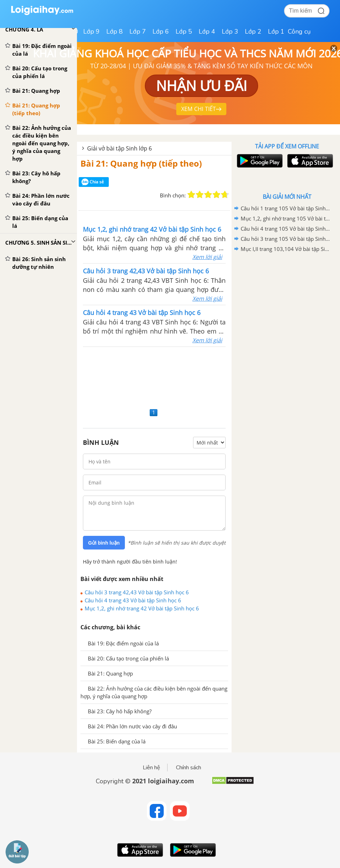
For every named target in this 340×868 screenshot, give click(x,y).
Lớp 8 (115, 31)
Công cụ (299, 31)
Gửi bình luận (104, 543)
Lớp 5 (184, 31)
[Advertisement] (154, 376)
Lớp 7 (138, 31)
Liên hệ (151, 768)
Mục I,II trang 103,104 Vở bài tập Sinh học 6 (286, 249)
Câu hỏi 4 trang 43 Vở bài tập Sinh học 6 (133, 600)
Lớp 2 (253, 31)
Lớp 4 (207, 31)
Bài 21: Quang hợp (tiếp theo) (141, 163)
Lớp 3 (230, 31)
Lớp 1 (276, 31)
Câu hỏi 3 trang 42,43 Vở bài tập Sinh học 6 (137, 592)
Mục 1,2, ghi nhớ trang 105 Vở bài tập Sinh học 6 (286, 218)
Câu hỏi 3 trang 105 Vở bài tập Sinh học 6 (286, 239)
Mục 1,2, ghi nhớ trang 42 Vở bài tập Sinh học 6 (142, 608)
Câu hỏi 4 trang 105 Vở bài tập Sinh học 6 (286, 229)
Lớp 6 (161, 31)
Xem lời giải (207, 257)
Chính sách (189, 768)
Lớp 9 (91, 31)
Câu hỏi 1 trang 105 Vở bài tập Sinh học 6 (286, 208)
